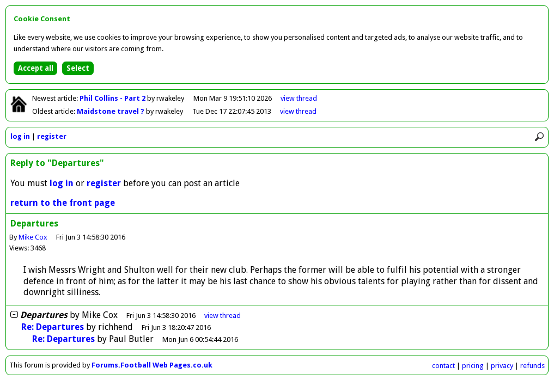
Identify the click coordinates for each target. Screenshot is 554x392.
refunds (532, 366)
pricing (473, 366)
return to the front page (63, 203)
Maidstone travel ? (111, 111)
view (299, 98)
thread (223, 316)
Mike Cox (33, 237)
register (52, 136)
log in (20, 136)
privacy (502, 366)
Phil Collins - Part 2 (113, 98)
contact (443, 366)
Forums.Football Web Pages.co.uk (152, 365)
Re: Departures (53, 327)
